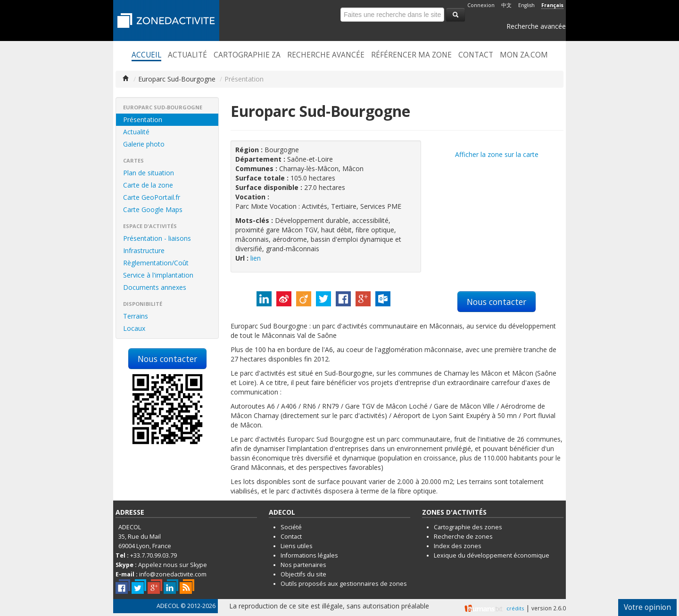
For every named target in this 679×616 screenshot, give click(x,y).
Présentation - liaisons (157, 238)
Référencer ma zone (411, 55)
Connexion (481, 5)
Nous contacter (167, 359)
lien (256, 258)
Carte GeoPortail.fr (152, 197)
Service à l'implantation (158, 275)
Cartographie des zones (468, 527)
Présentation (143, 119)
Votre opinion (647, 607)
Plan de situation (149, 173)
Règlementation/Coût (156, 263)
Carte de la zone (148, 185)
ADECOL (168, 606)
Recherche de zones (463, 537)
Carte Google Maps (153, 209)
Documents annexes (155, 287)
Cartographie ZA (247, 55)
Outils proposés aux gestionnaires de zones (344, 584)
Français (552, 5)
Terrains (136, 316)
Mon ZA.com (524, 55)
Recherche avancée (536, 26)
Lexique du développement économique (492, 555)
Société (291, 527)
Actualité (187, 55)
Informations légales (309, 555)
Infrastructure (144, 251)
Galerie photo (144, 144)
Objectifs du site (303, 574)
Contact (476, 55)
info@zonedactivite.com (173, 574)
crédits (515, 608)
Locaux (134, 328)
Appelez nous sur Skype (173, 565)
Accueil (146, 55)
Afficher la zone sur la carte (497, 154)
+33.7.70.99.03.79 (153, 555)
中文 (506, 5)
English (526, 5)
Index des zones (458, 546)
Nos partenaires (303, 565)
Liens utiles (297, 546)
